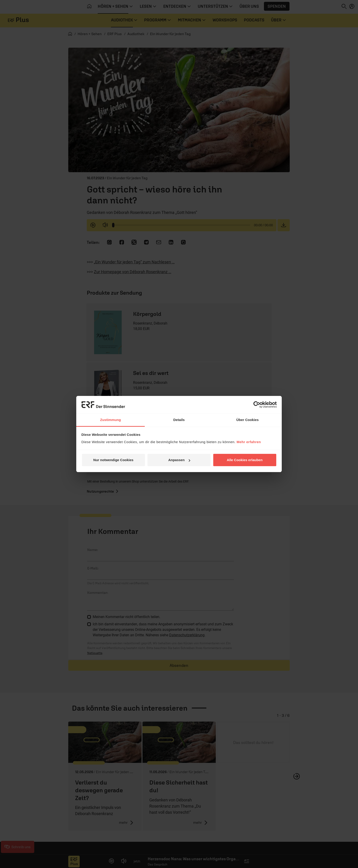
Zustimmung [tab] (111, 420)
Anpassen (179, 460)
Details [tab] (179, 420)
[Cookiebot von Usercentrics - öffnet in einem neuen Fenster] (257, 405)
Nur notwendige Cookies (113, 460)
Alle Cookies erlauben (245, 460)
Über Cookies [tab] (247, 420)
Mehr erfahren (249, 442)
